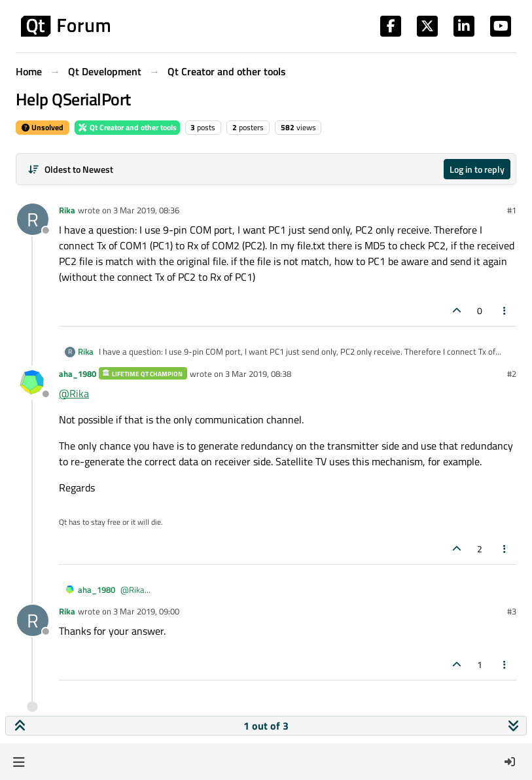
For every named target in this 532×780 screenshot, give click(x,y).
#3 (512, 611)
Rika (67, 210)
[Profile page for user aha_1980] (33, 383)
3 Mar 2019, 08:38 (258, 374)
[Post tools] (505, 310)
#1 (512, 210)
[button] (19, 762)
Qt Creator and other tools (127, 127)
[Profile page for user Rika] (33, 219)
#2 (512, 374)
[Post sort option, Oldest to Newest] (70, 169)
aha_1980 (78, 374)
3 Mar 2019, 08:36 (146, 210)
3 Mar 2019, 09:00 (146, 611)
